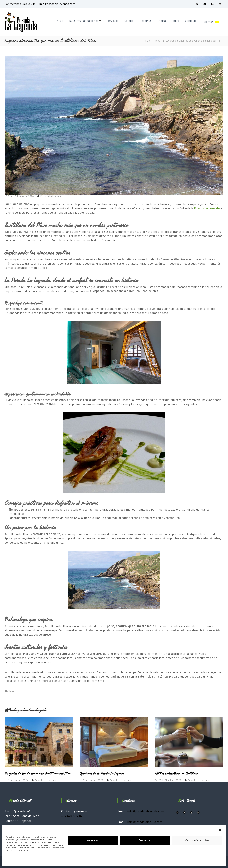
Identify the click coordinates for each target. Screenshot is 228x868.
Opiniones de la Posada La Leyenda (102, 773)
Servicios (113, 21)
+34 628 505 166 (72, 816)
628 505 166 (30, 4)
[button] (220, 830)
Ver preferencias (197, 840)
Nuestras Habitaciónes (84, 21)
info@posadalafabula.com (145, 822)
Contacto (191, 21)
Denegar (145, 840)
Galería (129, 21)
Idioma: (212, 22)
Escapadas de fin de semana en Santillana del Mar (38, 773)
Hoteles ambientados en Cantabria (176, 773)
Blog (176, 21)
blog (158, 41)
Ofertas (162, 21)
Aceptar (93, 840)
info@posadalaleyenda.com (57, 4)
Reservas (146, 21)
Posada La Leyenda (51, 196)
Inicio (59, 21)
